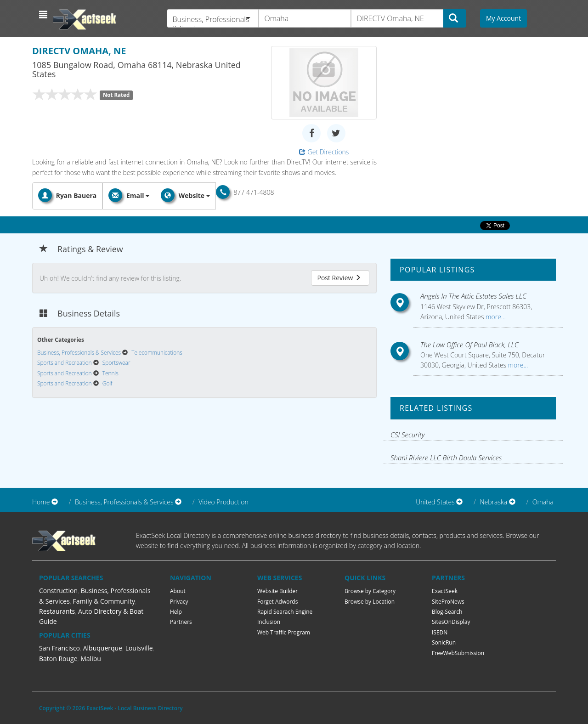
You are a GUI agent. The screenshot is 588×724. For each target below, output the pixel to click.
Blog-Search (447, 612)
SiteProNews (448, 602)
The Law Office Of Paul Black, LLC (469, 345)
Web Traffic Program (284, 632)
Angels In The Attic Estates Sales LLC (473, 296)
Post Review (339, 278)
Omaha (543, 502)
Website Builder (277, 591)
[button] (44, 15)
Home (41, 502)
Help (176, 612)
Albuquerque (103, 648)
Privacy (179, 602)
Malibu (91, 659)
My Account (503, 18)
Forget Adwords (277, 602)
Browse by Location (370, 602)
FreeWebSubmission (458, 653)
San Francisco (59, 648)
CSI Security (408, 435)
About (178, 591)
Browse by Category (370, 591)
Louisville (139, 648)
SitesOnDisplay (451, 622)
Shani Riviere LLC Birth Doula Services (446, 458)
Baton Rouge (58, 659)
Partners (181, 622)
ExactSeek (445, 591)
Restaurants (57, 611)
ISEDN (440, 632)
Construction (58, 591)
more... (495, 317)
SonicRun (444, 642)
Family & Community (104, 601)
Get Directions (324, 152)
